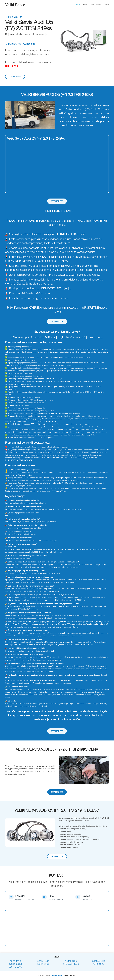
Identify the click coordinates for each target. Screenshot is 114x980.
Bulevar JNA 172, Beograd (20, 44)
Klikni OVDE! (13, 66)
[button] (9, 115)
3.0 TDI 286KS (43, 964)
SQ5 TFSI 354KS (15, 967)
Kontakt (106, 5)
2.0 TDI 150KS (16, 961)
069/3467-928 (14, 17)
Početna (77, 5)
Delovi (99, 5)
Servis (85, 5)
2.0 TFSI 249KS (99, 961)
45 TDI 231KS (98, 964)
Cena (92, 5)
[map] (24, 898)
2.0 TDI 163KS (43, 961)
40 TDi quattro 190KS (71, 964)
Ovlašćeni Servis (56, 975)
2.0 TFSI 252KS (15, 964)
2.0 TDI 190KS (71, 961)
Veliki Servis (15, 5)
